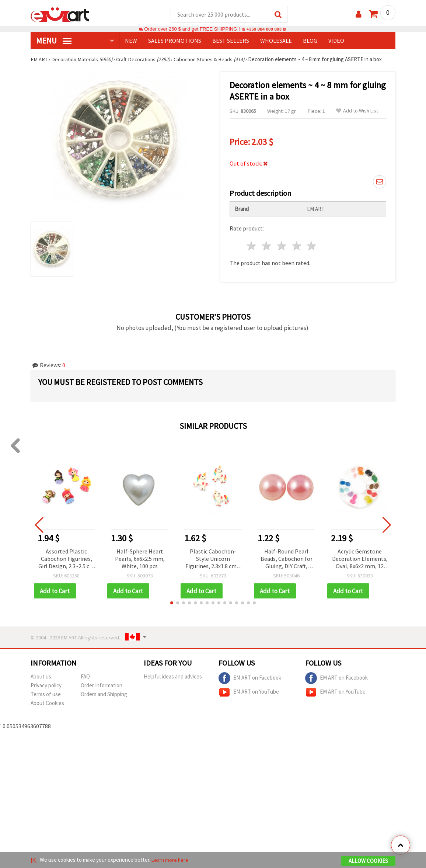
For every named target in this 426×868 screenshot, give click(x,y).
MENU (54, 41)
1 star (252, 246)
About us (41, 677)
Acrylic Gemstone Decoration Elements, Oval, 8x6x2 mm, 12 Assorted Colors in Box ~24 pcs (360, 560)
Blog (310, 41)
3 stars (282, 246)
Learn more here (171, 860)
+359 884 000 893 (264, 29)
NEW (131, 41)
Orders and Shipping (104, 695)
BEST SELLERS (231, 41)
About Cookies (47, 704)
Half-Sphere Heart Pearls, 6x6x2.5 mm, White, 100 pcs (140, 559)
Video (336, 41)
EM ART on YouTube (249, 693)
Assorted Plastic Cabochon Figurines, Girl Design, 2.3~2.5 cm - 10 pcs (66, 560)
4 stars (297, 246)
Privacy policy (46, 686)
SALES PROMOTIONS (175, 41)
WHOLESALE (276, 41)
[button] (172, 604)
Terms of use (46, 695)
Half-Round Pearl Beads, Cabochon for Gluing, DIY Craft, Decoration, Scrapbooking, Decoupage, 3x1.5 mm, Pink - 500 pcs (286, 560)
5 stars (312, 246)
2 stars (267, 246)
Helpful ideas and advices (173, 677)
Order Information (102, 686)
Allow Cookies (368, 861)
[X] (34, 860)
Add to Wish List (357, 111)
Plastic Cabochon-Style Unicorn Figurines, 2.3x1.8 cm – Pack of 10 (213, 560)
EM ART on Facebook (250, 679)
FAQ (85, 677)
